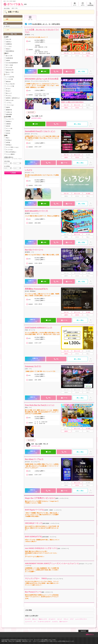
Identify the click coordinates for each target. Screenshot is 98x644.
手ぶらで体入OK (10, 84)
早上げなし (9, 96)
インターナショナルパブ (44, 622)
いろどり (29, 170)
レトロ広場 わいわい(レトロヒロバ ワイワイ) (42, 31)
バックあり (9, 46)
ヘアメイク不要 (10, 86)
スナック (60, 619)
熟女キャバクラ (43, 619)
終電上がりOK (10, 100)
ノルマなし (9, 103)
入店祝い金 (9, 112)
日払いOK (9, 39)
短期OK (8, 60)
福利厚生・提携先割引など (13, 98)
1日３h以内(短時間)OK (12, 63)
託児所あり (9, 140)
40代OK (8, 131)
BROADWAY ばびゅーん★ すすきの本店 (42, 79)
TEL (56, 71)
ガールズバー (52, 619)
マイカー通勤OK (10, 154)
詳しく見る (82, 71)
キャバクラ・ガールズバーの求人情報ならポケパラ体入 (42, 640)
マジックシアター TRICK (36, 578)
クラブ (72, 619)
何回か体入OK (10, 70)
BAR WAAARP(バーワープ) (36, 211)
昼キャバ (35, 619)
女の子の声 (31, 112)
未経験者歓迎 (9, 58)
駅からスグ (9, 93)
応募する (31, 72)
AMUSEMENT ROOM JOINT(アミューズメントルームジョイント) (52, 563)
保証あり (8, 49)
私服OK (8, 107)
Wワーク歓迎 (9, 65)
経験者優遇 (9, 114)
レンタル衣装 (9, 79)
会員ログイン (90, 634)
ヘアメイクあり (10, 105)
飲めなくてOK (10, 72)
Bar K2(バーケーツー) (34, 250)
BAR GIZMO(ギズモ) (33, 537)
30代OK (8, 126)
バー (35, 622)
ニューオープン (10, 119)
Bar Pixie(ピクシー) (33, 592)
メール (69, 71)
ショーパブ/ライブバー (81, 619)
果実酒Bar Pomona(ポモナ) (36, 289)
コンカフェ (55, 622)
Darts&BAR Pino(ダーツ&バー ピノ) (40, 131)
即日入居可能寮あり (11, 152)
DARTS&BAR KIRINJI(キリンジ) (38, 328)
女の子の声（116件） (36, 118)
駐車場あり (9, 145)
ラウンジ (66, 619)
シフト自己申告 (10, 77)
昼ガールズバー (64, 622)
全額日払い (9, 42)
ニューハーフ (28, 622)
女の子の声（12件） (36, 446)
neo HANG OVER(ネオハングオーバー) (41, 548)
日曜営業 (8, 124)
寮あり (8, 138)
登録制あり (9, 121)
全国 (15, 4)
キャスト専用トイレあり (12, 147)
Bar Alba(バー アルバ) (34, 459)
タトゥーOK (9, 129)
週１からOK (9, 56)
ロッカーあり (9, 150)
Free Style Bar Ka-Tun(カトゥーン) (40, 405)
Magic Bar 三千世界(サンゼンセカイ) (40, 498)
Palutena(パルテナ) (33, 366)
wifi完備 (8, 143)
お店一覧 (30, 18)
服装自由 (8, 82)
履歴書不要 (9, 110)
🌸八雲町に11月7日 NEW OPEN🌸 (75, 102)
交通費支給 (9, 44)
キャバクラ (28, 619)
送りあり (8, 89)
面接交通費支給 (10, 51)
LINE (44, 71)
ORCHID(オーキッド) (34, 523)
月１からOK (9, 67)
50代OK (8, 133)
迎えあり (8, 91)
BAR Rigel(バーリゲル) (35, 510)
